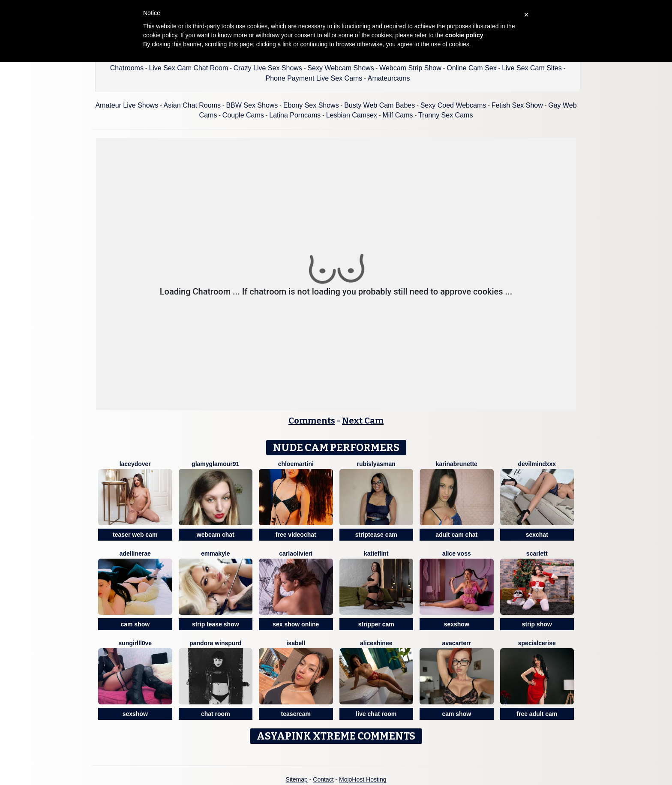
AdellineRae (135, 553)
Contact (323, 779)
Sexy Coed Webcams (453, 105)
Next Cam (363, 421)
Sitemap (296, 779)
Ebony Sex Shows (311, 105)
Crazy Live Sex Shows (268, 68)
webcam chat (216, 535)
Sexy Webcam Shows (340, 68)
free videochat (296, 535)
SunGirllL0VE (135, 643)
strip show (537, 624)
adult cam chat (456, 535)
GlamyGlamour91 (215, 464)
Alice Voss (457, 553)
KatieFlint (376, 553)
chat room (216, 714)
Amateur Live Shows (127, 105)
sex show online (296, 624)
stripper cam (376, 624)
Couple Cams (243, 115)
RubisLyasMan (376, 464)
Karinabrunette (457, 464)
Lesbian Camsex (352, 115)
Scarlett (537, 553)
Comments (312, 421)
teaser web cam (135, 535)
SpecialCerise (537, 643)
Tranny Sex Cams (445, 115)
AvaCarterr (456, 643)
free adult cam (537, 714)
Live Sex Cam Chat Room (188, 68)
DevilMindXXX (537, 464)
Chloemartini (296, 464)
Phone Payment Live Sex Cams (314, 78)
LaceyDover (135, 464)
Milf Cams (397, 115)
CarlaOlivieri (296, 553)
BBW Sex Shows (252, 105)
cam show (135, 624)
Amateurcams (389, 78)
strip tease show (216, 624)
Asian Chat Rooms (192, 105)
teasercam (296, 714)
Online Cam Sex (472, 68)
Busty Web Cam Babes (379, 105)
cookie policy (464, 35)
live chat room (376, 714)
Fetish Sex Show (517, 105)
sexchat (537, 535)
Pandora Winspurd (215, 643)
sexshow (457, 624)
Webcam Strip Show (410, 68)
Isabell (296, 643)
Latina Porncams (295, 115)
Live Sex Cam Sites (532, 68)
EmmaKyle (216, 553)
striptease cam (376, 535)
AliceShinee (376, 643)
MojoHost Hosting (363, 779)
